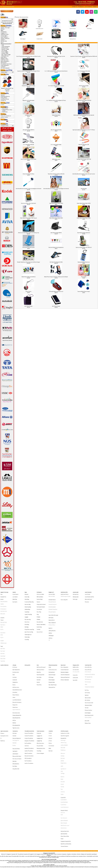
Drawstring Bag (28, 602)
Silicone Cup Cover (88, 678)
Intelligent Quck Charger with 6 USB (84, 159)
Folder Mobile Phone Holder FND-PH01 (84, 100)
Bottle (50, 706)
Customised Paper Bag (29, 599)
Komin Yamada (64, 760)
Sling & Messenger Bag (29, 619)
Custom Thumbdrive (29, 699)
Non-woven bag (28, 611)
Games (14, 660)
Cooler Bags (27, 597)
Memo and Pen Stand (17, 712)
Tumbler (39, 619)
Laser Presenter (88, 592)
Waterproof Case (73, 38)
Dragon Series (64, 717)
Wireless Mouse (52, 616)
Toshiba (62, 734)
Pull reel (87, 676)
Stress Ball (87, 685)
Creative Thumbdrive (29, 697)
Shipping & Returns (5, 96)
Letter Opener (15, 710)
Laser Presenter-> (5, 37)
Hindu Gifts (75, 653)
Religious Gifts (76, 645)
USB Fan (50, 621)
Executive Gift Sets (16, 706)
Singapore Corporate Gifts (66, 773)
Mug (38, 608)
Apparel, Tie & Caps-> (6, 28)
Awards (14, 592)
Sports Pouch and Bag (29, 620)
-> (6, 44)
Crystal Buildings (64, 745)
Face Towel (3, 635)
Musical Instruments (17, 672)
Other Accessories (40, 702)
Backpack (27, 594)
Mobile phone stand (56, 159)
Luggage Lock (39, 697)
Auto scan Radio (52, 594)
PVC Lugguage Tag (89, 654)
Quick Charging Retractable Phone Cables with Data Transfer (29, 56)
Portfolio (14, 704)
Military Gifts (4, 41)
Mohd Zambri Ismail (65, 762)
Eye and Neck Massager (53, 609)
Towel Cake (3, 642)
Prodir (62, 728)
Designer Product (64, 751)
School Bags (27, 615)
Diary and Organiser (17, 699)
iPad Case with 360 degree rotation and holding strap (29, 233)
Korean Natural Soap (65, 769)
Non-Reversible (4, 606)
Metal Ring (15, 597)
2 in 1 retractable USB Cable (29, 145)
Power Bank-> (4, 57)
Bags (26, 592)
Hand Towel (3, 638)
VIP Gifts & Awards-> (5, 68)
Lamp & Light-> (4, 36)
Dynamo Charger (5, 49)
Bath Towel (3, 633)
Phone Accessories (10, 7)
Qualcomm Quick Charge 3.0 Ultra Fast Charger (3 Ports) (29, 71)
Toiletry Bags (27, 624)
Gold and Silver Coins (65, 766)
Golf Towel (3, 636)
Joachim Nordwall (64, 758)
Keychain (87, 667)
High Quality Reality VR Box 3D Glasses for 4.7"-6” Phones (84, 130)
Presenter (87, 599)
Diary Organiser (16, 701)
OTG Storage (4, 51)
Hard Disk (27, 704)
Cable (3, 45)
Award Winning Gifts (65, 697)
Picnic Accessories (16, 680)
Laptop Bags (27, 606)
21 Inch (50, 697)
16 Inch (50, 695)
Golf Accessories (16, 661)
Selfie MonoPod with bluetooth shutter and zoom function (84, 174)
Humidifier (15, 665)
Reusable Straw (40, 613)
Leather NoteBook (64, 704)
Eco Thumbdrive (28, 702)
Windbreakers (3, 604)
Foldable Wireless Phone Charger (28, 86)
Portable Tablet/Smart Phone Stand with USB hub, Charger (29, 262)
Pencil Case (27, 613)
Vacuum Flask (40, 620)
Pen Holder (15, 719)
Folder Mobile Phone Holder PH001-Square (28, 218)
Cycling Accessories (4, 697)
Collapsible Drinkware (41, 601)
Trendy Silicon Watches (89, 661)
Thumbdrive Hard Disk (29, 694)
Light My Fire (63, 721)
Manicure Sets (88, 669)
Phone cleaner (29, 291)
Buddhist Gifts (76, 647)
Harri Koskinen (64, 756)
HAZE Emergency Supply (66, 595)
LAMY (62, 719)
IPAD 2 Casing (63, 702)
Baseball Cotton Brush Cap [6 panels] (7, 89)
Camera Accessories (6, 46)
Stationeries (15, 694)
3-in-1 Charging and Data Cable (84, 71)
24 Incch (50, 699)
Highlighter (15, 708)
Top (1, 7)
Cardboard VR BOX (29, 115)
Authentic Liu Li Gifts (65, 695)
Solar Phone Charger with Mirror (84, 233)
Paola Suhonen (64, 763)
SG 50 (62, 754)
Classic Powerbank (64, 647)
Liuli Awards (15, 595)
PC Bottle (38, 610)
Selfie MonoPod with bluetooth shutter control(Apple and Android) (29, 189)
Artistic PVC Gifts (88, 649)
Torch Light (75, 597)
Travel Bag (27, 626)
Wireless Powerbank (65, 656)
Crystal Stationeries (65, 748)
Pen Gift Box (39, 654)
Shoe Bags (27, 617)
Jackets (2, 597)
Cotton (2, 617)
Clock (14, 653)
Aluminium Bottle (40, 594)
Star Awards (15, 599)
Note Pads (15, 715)
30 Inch (50, 702)
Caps (2, 594)
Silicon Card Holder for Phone (28, 174)
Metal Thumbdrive (28, 710)
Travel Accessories (40, 694)
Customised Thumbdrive (90, 653)
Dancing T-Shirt (4, 614)
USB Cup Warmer (52, 620)
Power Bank (63, 645)
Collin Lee (63, 752)
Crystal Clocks (63, 747)
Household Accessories (17, 663)
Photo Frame (15, 676)
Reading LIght (76, 595)
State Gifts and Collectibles (66, 774)
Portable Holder (39, 38)
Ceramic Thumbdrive (29, 695)
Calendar (14, 697)
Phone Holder (84, 277)
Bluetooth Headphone (53, 605)
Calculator (15, 695)
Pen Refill (39, 656)
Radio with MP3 (52, 595)
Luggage (26, 610)
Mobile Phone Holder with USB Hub (29, 277)
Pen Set (38, 658)
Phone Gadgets (23, 38)
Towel (2, 631)
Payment (3, 95)
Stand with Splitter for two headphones (56, 247)
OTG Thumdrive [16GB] (84, 86)
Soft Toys (14, 685)
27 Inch (50, 701)
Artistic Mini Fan (88, 647)
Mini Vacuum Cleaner (17, 714)
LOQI (62, 723)
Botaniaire (63, 710)
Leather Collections (5, 38)
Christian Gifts (76, 649)
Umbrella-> (3, 67)
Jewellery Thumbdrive (29, 706)
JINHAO (62, 715)
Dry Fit (2, 619)
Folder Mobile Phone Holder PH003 (84, 203)
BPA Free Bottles (40, 595)
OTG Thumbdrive (28, 713)
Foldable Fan (15, 658)
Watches (14, 687)
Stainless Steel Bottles (41, 615)
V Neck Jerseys (3, 629)
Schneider (63, 730)
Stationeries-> (4, 63)
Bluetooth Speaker (52, 606)
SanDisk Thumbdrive (29, 717)
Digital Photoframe (16, 677)
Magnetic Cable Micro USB (84, 145)
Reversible (3, 608)
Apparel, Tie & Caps (4, 592)
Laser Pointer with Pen (89, 595)
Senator (62, 732)
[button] (75, 7)
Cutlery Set (15, 656)
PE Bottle (38, 611)
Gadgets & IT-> (4, 33)
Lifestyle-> (3, 40)
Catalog (4, 7)
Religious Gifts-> (4, 59)
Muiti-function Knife (89, 672)
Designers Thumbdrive (29, 701)
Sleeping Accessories (41, 706)
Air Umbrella (51, 704)
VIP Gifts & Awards (65, 694)
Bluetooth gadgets (52, 603)
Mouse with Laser (88, 597)
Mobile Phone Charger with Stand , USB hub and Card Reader (56, 277)
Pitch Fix (62, 727)
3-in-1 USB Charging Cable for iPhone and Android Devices (56, 71)
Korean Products (16, 667)
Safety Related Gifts (16, 683)
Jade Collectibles (64, 767)
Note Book (14, 702)
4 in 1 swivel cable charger (56, 145)
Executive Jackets (4, 599)
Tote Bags (63, 725)
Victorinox (63, 737)
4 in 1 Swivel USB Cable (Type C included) (56, 86)
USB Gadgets (51, 623)
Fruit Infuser (39, 604)
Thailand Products (64, 776)
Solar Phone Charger (29, 306)
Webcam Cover (88, 687)
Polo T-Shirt (3, 616)
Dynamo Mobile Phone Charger (84, 291)
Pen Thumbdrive (28, 715)
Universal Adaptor (40, 710)
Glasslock (63, 714)
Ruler (86, 660)
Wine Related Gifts (16, 689)
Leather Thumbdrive (29, 708)
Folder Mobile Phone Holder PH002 (84, 218)
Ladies (14, 669)
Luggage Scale (40, 699)
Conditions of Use (5, 99)
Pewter (62, 771)
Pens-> (2, 42)
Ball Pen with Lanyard (41, 647)
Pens (38, 645)
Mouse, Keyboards (52, 614)
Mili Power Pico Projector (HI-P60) (56, 262)
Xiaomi (62, 739)
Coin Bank (15, 654)
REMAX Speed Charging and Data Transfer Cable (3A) (84, 115)
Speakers (51, 618)
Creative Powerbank (65, 649)
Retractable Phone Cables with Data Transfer (56, 56)
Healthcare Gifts (64, 592)
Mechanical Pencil (40, 649)
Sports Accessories (4, 694)
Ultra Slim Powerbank (65, 653)
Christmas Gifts (76, 651)
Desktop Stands (5, 48)
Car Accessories (16, 651)
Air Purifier (15, 647)
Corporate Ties (3, 595)
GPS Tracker (51, 610)
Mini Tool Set (87, 671)
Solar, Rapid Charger (56, 38)
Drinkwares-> (4, 32)
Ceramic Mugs (40, 597)
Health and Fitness (65, 594)
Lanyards (2, 610)
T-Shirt (2, 612)
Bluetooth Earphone (53, 601)
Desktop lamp (76, 594)
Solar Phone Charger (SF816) (56, 233)
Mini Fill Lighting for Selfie (56, 130)
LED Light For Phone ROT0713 (28, 130)
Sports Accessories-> (5, 61)
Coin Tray (87, 664)
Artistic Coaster (88, 651)
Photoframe (63, 708)
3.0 (49, 627)
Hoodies (2, 601)
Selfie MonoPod (84, 189)
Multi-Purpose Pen (40, 653)
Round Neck (3, 621)
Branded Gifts (63, 699)
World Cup (3, 701)
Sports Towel (3, 640)
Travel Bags (39, 708)
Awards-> (3, 29)
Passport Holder (40, 704)
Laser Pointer (88, 594)
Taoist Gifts (75, 656)
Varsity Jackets (3, 602)
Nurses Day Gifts (64, 597)
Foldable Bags (27, 604)
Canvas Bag (27, 595)
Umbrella (51, 694)
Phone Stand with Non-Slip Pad (28, 247)
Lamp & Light (76, 592)
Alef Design (63, 701)
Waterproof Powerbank (65, 654)
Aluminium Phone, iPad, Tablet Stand (28, 203)
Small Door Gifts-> (5, 60)
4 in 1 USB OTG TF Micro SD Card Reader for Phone (56, 100)
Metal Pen (39, 651)
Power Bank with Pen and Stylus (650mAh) (56, 174)
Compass (2, 695)
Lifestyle (14, 645)
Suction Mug (39, 617)
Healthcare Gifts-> (5, 34)
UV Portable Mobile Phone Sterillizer (56, 291)
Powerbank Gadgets (65, 651)
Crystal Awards (16, 594)
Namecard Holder (88, 674)
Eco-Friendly (87, 665)
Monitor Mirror (52, 612)
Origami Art (15, 674)
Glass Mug (39, 606)
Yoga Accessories (16, 690)
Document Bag (28, 601)
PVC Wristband (88, 658)
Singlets (2, 627)
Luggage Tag (39, 701)
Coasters (38, 599)
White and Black (88, 683)
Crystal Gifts (63, 741)
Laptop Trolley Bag (28, 608)
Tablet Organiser (28, 622)
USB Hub (50, 625)
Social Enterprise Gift (89, 681)
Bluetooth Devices (52, 597)
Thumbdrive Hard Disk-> (6, 64)
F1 (1, 699)
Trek (62, 736)
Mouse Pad (63, 706)
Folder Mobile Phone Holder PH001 (56, 218)
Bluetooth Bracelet (52, 599)
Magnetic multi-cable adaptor (28, 100)
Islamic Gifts (75, 655)
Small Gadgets (88, 680)
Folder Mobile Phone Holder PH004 (56, 203)
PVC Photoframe (88, 656)
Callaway (62, 712)
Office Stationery (16, 717)
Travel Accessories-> (5, 65)
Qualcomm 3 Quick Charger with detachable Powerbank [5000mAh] (84, 56)
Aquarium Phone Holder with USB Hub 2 (84, 247)
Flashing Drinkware (41, 602)
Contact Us (3, 100)
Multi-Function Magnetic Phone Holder (29, 159)
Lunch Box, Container (17, 670)
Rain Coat (51, 708)
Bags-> (2, 30)
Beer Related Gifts (16, 649)
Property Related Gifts (17, 681)
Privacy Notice (4, 98)
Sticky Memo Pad (16, 721)
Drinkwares (39, 592)
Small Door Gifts (88, 645)
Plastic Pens (39, 660)
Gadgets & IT (51, 592)
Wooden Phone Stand (56, 115)
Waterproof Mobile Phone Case (84, 262)
